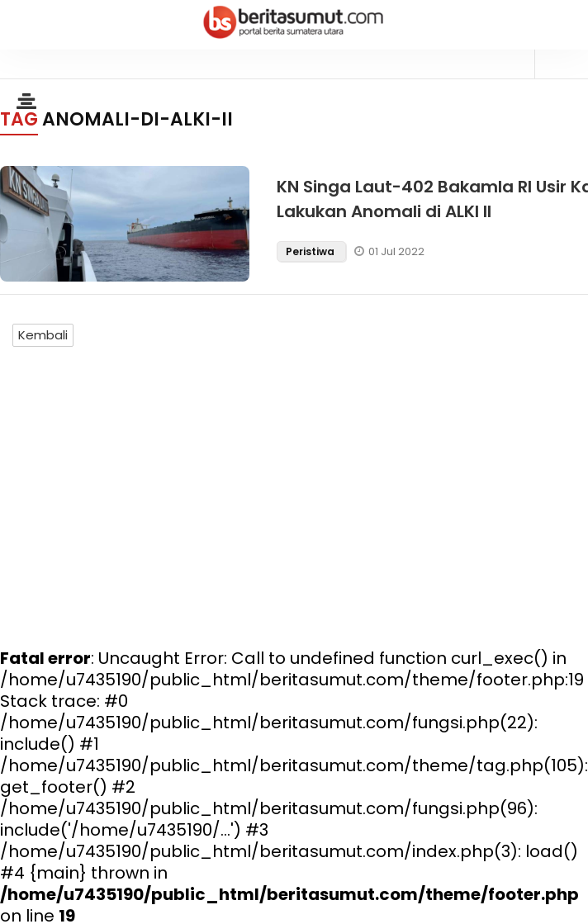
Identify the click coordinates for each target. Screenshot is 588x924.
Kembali (43, 335)
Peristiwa (311, 251)
